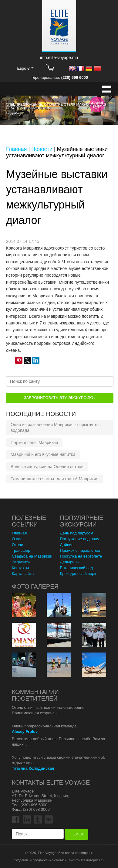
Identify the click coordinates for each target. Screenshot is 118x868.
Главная (19, 533)
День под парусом (77, 533)
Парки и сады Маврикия (34, 443)
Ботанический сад (77, 568)
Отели (18, 545)
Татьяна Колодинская (33, 768)
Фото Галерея (35, 586)
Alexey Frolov (25, 731)
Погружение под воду (80, 539)
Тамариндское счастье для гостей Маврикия (54, 479)
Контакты (20, 568)
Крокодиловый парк (78, 574)
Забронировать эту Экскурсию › (60, 398)
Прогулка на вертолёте (81, 556)
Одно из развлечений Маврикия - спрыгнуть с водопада (56, 428)
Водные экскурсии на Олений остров (47, 467)
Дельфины (70, 562)
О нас (17, 539)
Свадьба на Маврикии (32, 556)
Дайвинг (67, 545)
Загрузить (21, 562)
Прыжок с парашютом (80, 550)
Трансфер (21, 550)
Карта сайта (23, 574)
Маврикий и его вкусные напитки (43, 454)
